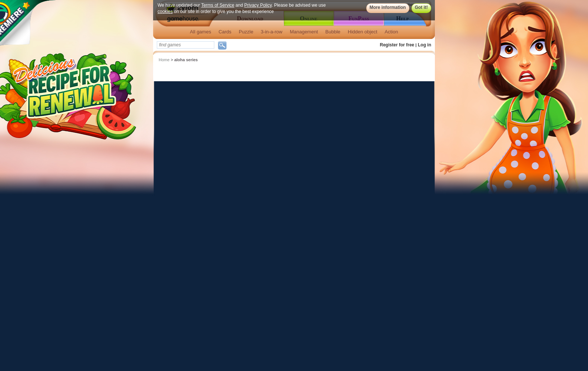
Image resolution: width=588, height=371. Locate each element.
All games (200, 32)
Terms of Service (218, 5)
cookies (165, 12)
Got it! (421, 7)
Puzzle (246, 32)
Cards (225, 32)
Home (164, 60)
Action (392, 32)
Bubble (333, 32)
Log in (425, 45)
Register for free (397, 45)
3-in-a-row (272, 32)
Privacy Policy (258, 5)
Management (304, 32)
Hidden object (363, 32)
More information (388, 7)
